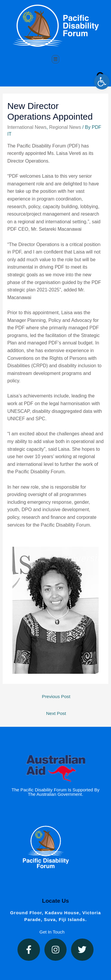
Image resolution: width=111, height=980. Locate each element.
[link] (102, 82)
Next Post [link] (56, 713)
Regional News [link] (65, 127)
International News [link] (27, 127)
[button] (56, 59)
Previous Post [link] (56, 696)
